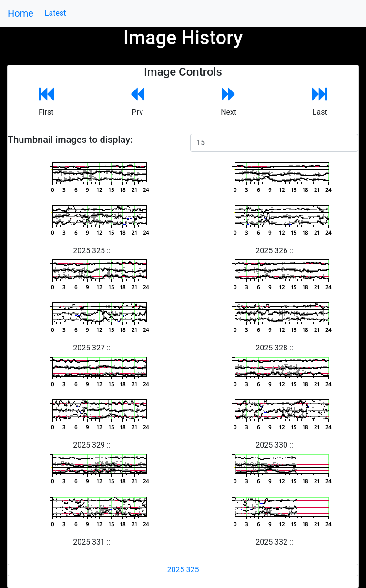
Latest (56, 13)
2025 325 (183, 570)
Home (20, 13)
